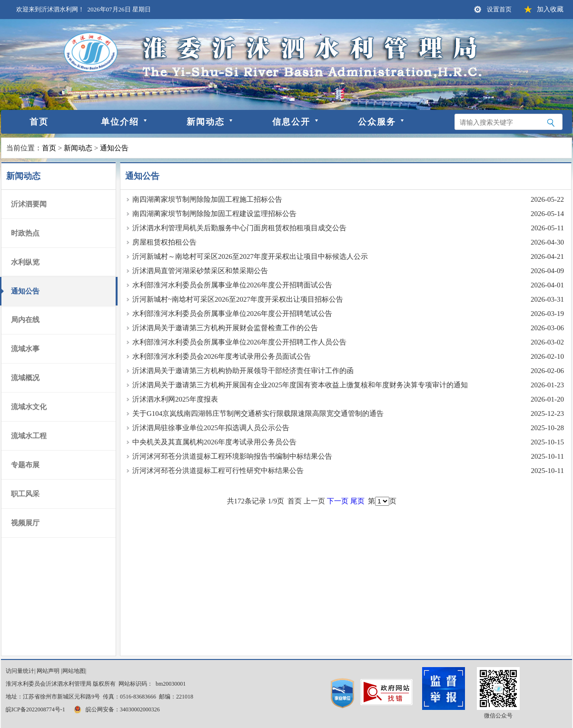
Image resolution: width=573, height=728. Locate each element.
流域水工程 (29, 436)
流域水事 (25, 349)
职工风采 (25, 494)
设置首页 (499, 9)
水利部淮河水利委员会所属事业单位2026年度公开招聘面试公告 (232, 285)
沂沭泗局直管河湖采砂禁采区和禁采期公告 (200, 271)
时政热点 (25, 233)
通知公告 (114, 148)
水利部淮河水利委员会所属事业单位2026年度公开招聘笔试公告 (232, 314)
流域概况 (25, 378)
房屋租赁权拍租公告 (164, 242)
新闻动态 (206, 122)
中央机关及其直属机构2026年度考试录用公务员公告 (214, 442)
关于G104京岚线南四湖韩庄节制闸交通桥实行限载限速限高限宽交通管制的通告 (258, 413)
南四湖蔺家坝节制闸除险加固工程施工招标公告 (207, 199)
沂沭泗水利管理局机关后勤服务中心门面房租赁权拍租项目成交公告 (239, 228)
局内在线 (25, 320)
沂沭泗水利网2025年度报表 (175, 399)
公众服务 (377, 122)
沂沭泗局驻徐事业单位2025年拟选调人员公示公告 (211, 428)
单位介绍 (120, 122)
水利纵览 (25, 262)
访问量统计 (20, 671)
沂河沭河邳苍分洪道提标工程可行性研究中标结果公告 (218, 471)
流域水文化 (29, 407)
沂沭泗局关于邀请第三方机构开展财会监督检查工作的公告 (225, 328)
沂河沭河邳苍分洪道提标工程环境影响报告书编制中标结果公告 (232, 456)
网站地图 (74, 671)
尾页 (357, 501)
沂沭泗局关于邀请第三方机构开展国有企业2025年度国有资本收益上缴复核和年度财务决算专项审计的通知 (300, 385)
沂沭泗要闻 (29, 204)
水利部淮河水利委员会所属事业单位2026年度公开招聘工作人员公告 (239, 342)
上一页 (314, 501)
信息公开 (291, 122)
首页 (39, 122)
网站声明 (48, 671)
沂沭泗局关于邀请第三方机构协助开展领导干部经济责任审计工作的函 (243, 371)
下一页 (338, 501)
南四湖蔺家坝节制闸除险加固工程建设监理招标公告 (214, 214)
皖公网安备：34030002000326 (116, 709)
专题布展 (25, 465)
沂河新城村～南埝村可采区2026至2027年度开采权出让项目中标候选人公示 (250, 256)
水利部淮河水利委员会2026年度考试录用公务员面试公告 (222, 356)
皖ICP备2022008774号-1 (35, 709)
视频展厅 (25, 523)
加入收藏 (550, 9)
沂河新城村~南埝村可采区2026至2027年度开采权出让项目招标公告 (238, 299)
